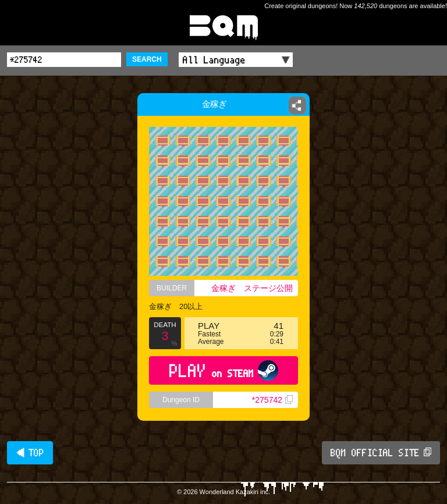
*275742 (272, 400)
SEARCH (147, 59)
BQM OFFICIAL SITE (381, 453)
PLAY (224, 370)
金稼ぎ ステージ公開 (252, 288)
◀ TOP (30, 453)
